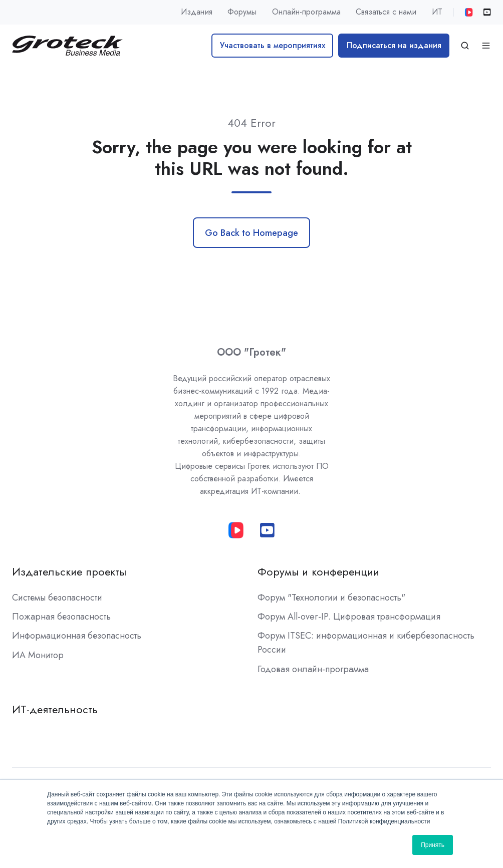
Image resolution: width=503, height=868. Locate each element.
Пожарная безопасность (61, 617)
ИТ (437, 12)
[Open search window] (465, 46)
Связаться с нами (386, 12)
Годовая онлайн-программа (313, 669)
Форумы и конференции (318, 572)
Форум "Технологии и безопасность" (331, 598)
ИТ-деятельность (55, 709)
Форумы (242, 12)
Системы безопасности (57, 598)
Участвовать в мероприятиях (273, 45)
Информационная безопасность (77, 636)
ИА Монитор (38, 655)
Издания (197, 12)
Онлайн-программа (306, 12)
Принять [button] (433, 845)
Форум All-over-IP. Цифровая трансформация (349, 617)
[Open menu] (486, 46)
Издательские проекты (69, 572)
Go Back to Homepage (251, 233)
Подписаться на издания (394, 45)
